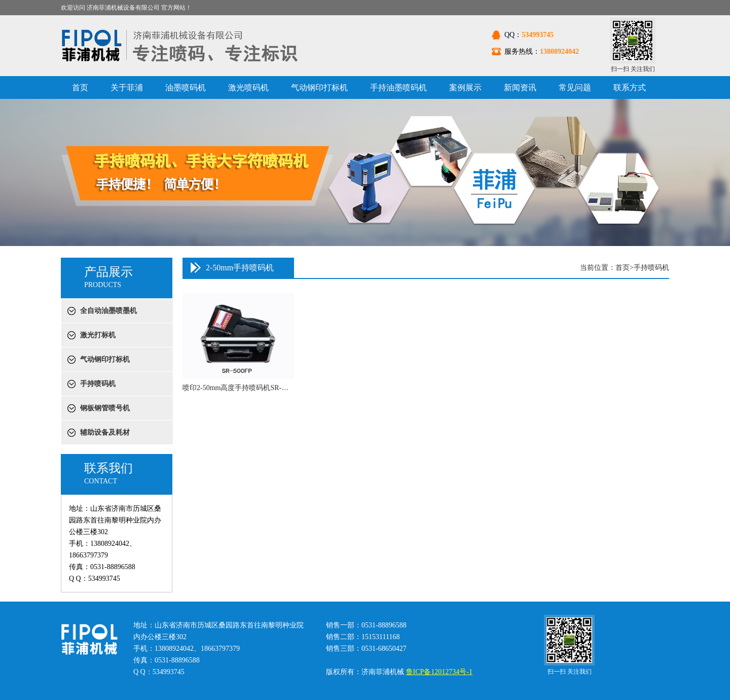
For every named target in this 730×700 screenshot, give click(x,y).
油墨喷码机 (186, 87)
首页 (80, 87)
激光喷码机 (248, 87)
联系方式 (630, 87)
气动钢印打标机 (319, 87)
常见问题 (575, 87)
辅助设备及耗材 (105, 432)
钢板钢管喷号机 (105, 408)
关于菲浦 (127, 87)
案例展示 (465, 87)
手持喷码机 (98, 384)
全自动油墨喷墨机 (108, 311)
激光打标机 (98, 335)
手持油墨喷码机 (398, 87)
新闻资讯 (520, 87)
